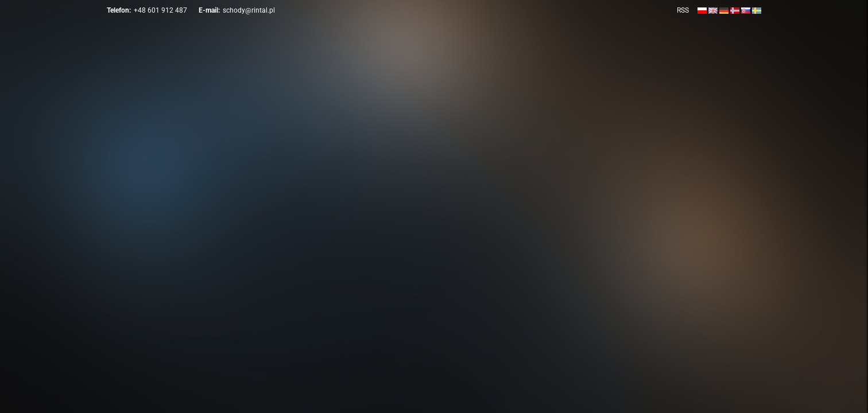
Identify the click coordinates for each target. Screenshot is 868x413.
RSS (683, 10)
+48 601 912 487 (160, 10)
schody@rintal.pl (249, 10)
